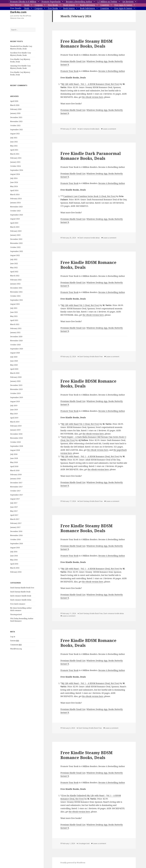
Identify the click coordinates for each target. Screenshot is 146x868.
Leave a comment (109, 129)
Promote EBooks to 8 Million (23, 2)
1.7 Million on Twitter (107, 2)
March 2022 (15, 276)
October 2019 (15, 393)
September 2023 (17, 215)
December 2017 (16, 483)
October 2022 (15, 247)
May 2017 (14, 511)
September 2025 (17, 130)
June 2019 (14, 410)
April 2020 (14, 369)
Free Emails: (16, 8)
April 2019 (14, 418)
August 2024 (15, 174)
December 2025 (16, 117)
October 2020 (15, 345)
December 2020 (16, 337)
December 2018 (16, 434)
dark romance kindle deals (21, 596)
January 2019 (15, 430)
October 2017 (15, 491)
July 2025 (14, 138)
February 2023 (16, 231)
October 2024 (15, 166)
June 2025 (14, 142)
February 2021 (16, 328)
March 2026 (15, 105)
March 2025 (15, 154)
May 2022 (14, 268)
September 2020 (17, 349)
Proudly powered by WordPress (73, 863)
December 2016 (16, 531)
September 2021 (17, 300)
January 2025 (15, 162)
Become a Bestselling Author (79, 2)
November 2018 (16, 438)
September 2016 (17, 544)
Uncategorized (16, 614)
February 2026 (16, 109)
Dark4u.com (18, 12)
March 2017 (15, 519)
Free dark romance (18, 604)
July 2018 (14, 454)
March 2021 (15, 324)
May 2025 (14, 146)
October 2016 (15, 539)
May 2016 (14, 560)
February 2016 (16, 572)
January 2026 (15, 113)
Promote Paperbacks (51, 2)
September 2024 (17, 170)
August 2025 (15, 134)
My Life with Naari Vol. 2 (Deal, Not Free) (80, 305)
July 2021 (14, 308)
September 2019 (17, 397)
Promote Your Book (69, 71)
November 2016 (16, 535)
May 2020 (14, 365)
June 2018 (14, 458)
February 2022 (16, 280)
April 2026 (14, 101)
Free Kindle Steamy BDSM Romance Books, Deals (86, 44)
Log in (13, 637)
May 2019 (14, 414)
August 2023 (15, 219)
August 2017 (15, 499)
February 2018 (16, 475)
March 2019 (15, 422)
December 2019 (16, 385)
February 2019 (16, 426)
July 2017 (14, 503)
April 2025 (14, 150)
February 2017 (16, 523)
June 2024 (14, 182)
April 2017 (14, 515)
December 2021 (16, 288)
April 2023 (14, 223)
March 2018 (15, 470)
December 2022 (16, 239)
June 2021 (14, 312)
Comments (16, 645)
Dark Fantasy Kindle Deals (20, 592)
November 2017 (16, 487)
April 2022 (14, 272)
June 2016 (14, 556)
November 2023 (16, 207)
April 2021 (14, 320)
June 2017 (14, 507)
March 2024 (15, 195)
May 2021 (14, 316)
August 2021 (15, 304)
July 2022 (14, 259)
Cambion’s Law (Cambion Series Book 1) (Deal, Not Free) (90, 196)
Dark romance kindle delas (21, 600)
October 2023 (15, 211)
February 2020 (16, 377)
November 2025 (16, 121)
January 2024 (15, 203)
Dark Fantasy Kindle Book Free (22, 588)
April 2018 (14, 466)
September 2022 (17, 251)
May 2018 (14, 462)
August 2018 (15, 450)
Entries (15, 641)
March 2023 (15, 227)
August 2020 (15, 353)
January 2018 (15, 479)
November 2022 (16, 243)
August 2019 (15, 401)
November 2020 (16, 341)
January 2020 (15, 381)
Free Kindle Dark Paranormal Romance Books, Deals (91, 156)
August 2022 (15, 255)
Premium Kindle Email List (73, 61)
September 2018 (17, 446)
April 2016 (14, 564)
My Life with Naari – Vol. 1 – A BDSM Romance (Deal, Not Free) (90, 84)
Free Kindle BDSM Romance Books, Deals (88, 265)
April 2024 (14, 190)
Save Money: (16, 5)
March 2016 (15, 568)
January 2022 (15, 284)
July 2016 (14, 552)
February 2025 (16, 158)
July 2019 (14, 406)
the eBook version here (93, 97)
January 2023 (15, 235)
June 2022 (14, 263)
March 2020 (15, 373)
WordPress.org (16, 649)
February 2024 (16, 199)
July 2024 (14, 178)
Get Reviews (128, 2)
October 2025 (15, 126)
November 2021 (16, 292)
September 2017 (17, 495)
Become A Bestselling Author (112, 71)
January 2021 (15, 332)
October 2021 (15, 296)
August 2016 (15, 548)
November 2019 (16, 389)
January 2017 (15, 527)
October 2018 (15, 442)
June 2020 (14, 361)
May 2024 (14, 186)
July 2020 (14, 357)
